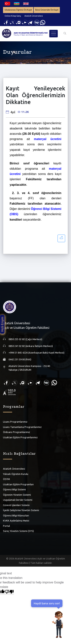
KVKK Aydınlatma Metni (16, 521)
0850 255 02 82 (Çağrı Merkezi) (25, 339)
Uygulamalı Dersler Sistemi (18, 500)
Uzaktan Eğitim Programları (18, 484)
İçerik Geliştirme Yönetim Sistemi (21, 510)
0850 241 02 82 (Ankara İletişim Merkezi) (31, 346)
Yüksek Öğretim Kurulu (16, 474)
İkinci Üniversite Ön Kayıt (47, 10)
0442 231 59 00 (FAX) (20, 359)
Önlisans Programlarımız (17, 432)
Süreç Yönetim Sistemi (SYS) (18, 531)
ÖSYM (6, 479)
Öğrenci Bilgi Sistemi (14, 489)
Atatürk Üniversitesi (34, 16)
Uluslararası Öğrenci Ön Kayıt (18, 10)
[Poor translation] (9, 592)
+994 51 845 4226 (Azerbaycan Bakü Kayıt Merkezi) (36, 353)
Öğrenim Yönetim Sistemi (17, 495)
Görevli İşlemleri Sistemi (16, 505)
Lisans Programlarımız (15, 422)
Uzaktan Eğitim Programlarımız (20, 437)
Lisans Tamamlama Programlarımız (22, 427)
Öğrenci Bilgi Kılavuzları (16, 515)
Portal (6, 526)
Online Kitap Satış (13, 16)
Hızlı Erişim (2, 324)
